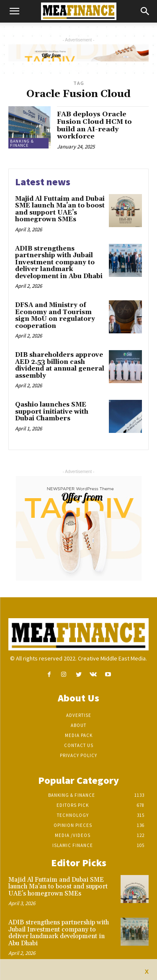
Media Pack (79, 735)
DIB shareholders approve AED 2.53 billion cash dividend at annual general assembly (60, 365)
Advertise (79, 715)
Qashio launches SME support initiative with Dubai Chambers (52, 412)
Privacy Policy (78, 755)
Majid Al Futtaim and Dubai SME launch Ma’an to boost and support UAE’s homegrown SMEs (60, 209)
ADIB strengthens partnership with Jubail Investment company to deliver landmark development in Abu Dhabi (59, 262)
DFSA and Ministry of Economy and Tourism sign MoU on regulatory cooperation (55, 316)
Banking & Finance (22, 143)
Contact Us (79, 745)
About (78, 725)
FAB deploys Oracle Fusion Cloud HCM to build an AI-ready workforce (94, 125)
